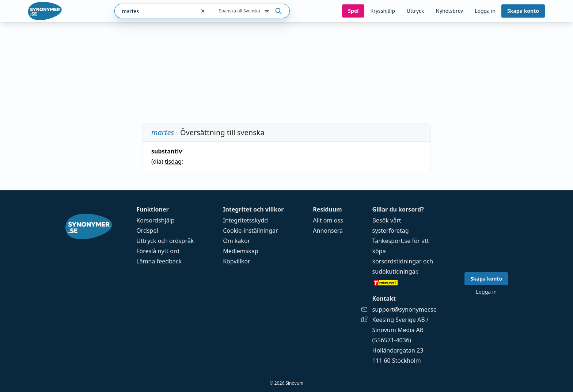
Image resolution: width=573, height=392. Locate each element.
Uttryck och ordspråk (165, 241)
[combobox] (155, 11)
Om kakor (236, 241)
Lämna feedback (159, 261)
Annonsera (328, 231)
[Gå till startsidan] (45, 11)
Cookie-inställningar (250, 231)
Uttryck (415, 11)
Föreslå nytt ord (158, 251)
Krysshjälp (382, 11)
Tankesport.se (392, 241)
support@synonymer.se (405, 309)
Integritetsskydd (245, 220)
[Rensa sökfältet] (203, 11)
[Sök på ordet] (278, 11)
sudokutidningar (395, 271)
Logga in (485, 11)
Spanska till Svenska (245, 11)
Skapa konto (523, 11)
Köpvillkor (236, 261)
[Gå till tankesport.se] (405, 282)
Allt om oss (328, 220)
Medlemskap (241, 251)
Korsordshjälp (155, 220)
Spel (353, 11)
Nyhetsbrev (449, 11)
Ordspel (147, 231)
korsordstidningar (397, 261)
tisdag (173, 161)
